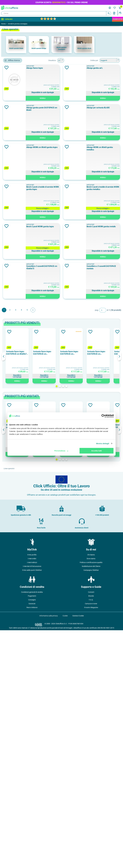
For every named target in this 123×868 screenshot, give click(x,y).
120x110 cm (15, 214)
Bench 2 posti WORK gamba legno (85, 385)
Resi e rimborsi (32, 845)
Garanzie (32, 841)
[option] (16, 45)
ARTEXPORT (16, 159)
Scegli (95, 99)
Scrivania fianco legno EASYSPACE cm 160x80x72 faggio (104, 591)
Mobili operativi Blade (16, 48)
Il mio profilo (32, 792)
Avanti (68, 548)
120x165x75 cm (17, 219)
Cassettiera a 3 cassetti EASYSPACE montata (90, 504)
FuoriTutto (118, 19)
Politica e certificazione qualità (91, 800)
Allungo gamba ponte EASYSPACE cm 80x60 (89, 147)
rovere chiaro (16, 287)
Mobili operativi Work (84, 48)
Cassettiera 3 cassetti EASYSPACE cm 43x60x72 (91, 464)
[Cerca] (56, 13)
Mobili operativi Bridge (39, 48)
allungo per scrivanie (19, 136)
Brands (91, 834)
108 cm (13, 242)
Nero (13, 190)
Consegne (32, 838)
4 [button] (84, 624)
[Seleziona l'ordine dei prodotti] (110, 60)
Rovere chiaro (16, 293)
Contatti (91, 830)
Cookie (65, 853)
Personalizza (61, 451)
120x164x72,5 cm (17, 253)
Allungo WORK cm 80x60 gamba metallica (88, 266)
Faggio (14, 180)
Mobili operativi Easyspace (62, 48)
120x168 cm (15, 225)
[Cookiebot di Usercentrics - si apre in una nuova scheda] (103, 416)
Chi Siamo (91, 792)
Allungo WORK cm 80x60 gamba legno (87, 227)
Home (3, 24)
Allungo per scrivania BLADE (83, 187)
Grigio (13, 185)
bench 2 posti (16, 141)
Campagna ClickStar (91, 808)
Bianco (14, 174)
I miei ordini (32, 796)
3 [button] (81, 624)
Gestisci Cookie (78, 853)
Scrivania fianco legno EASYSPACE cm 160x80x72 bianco (77, 591)
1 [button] (74, 624)
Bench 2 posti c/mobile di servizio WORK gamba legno (93, 306)
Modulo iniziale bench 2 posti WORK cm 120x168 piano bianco (51, 664)
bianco (13, 277)
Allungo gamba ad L (79, 108)
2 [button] (77, 624)
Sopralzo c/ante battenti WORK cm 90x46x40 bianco (78, 664)
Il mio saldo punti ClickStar (32, 808)
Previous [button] (38, 594)
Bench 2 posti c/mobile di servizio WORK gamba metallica (95, 345)
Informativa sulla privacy (49, 853)
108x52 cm (15, 248)
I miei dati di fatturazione (32, 804)
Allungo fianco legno (80, 68)
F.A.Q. (91, 838)
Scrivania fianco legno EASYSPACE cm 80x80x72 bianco (52, 591)
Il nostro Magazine (91, 845)
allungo (13, 125)
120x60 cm (15, 259)
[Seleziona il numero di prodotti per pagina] (78, 60)
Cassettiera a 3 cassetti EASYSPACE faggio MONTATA (104, 664)
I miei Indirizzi (32, 800)
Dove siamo (91, 796)
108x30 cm (15, 208)
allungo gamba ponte (19, 131)
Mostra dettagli (103, 443)
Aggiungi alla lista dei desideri (41, 68)
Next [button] (119, 594)
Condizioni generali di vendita (32, 830)
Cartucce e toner (91, 841)
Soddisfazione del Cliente (91, 804)
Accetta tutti (97, 451)
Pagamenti (32, 834)
